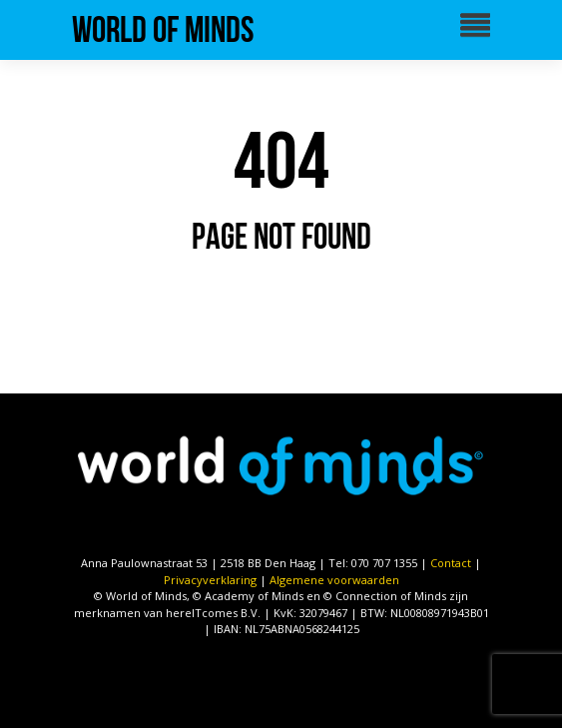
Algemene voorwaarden (334, 580)
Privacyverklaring (210, 580)
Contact (451, 563)
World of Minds (163, 30)
